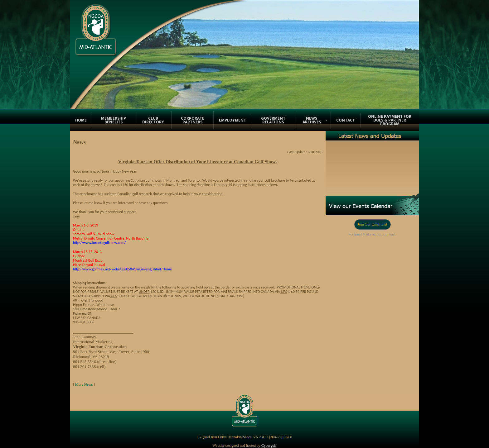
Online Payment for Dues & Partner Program (390, 120)
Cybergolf (269, 446)
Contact (346, 120)
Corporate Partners (193, 120)
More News (84, 384)
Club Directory (153, 120)
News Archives (312, 120)
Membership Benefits (114, 120)
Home (81, 120)
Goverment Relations (273, 120)
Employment (232, 120)
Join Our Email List (373, 224)
